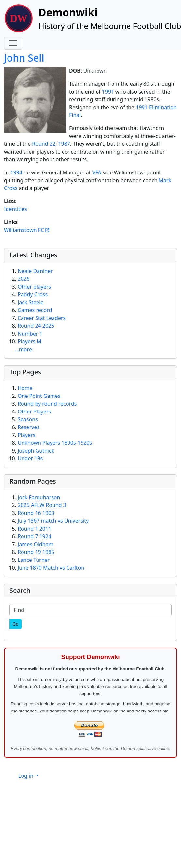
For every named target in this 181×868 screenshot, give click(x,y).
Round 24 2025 (36, 326)
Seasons (28, 419)
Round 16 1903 (36, 513)
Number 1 (30, 334)
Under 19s (30, 458)
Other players (34, 287)
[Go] (15, 624)
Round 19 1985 (36, 552)
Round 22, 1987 (51, 144)
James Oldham (35, 544)
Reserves (29, 427)
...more (23, 349)
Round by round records (47, 404)
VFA (97, 172)
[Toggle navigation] (13, 43)
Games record (35, 310)
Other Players (34, 412)
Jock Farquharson (39, 497)
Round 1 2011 (34, 529)
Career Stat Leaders (42, 318)
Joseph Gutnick (36, 451)
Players (26, 435)
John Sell (24, 58)
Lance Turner (34, 560)
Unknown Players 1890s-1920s (55, 443)
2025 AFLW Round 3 (42, 505)
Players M (30, 341)
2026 (24, 279)
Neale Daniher (35, 271)
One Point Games (39, 396)
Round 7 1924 (34, 536)
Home (25, 388)
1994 (16, 172)
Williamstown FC (24, 230)
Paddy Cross (33, 294)
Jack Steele (31, 302)
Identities (15, 209)
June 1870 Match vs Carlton (51, 568)
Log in (26, 776)
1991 (108, 92)
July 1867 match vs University (53, 521)
